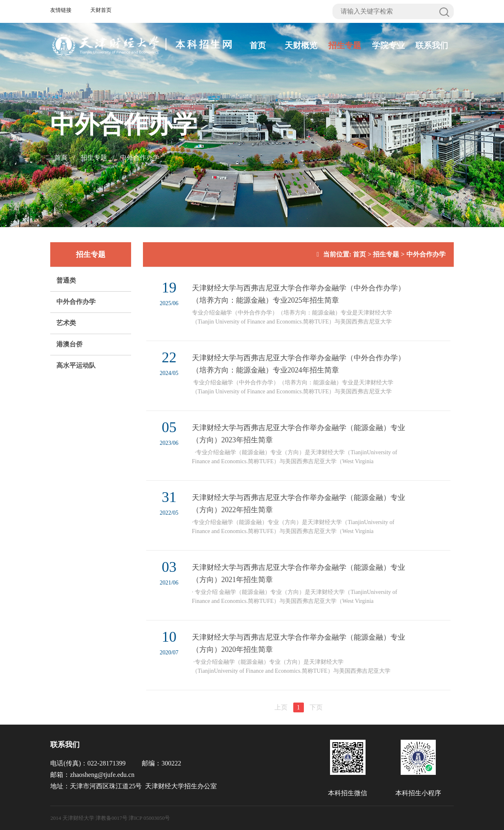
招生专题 (345, 45)
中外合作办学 (140, 157)
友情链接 (61, 10)
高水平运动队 (76, 365)
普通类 (66, 280)
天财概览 (301, 45)
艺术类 (66, 323)
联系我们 (432, 45)
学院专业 (388, 45)
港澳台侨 (69, 344)
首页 (258, 45)
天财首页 (101, 10)
